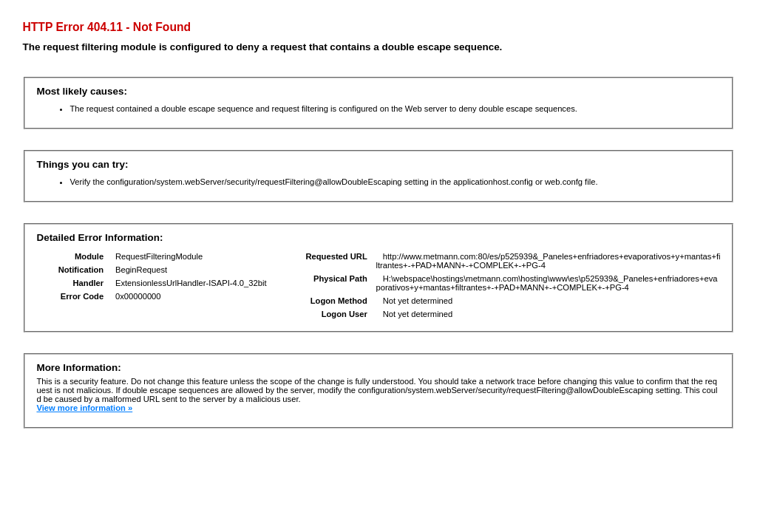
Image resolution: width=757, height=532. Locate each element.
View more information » (84, 408)
